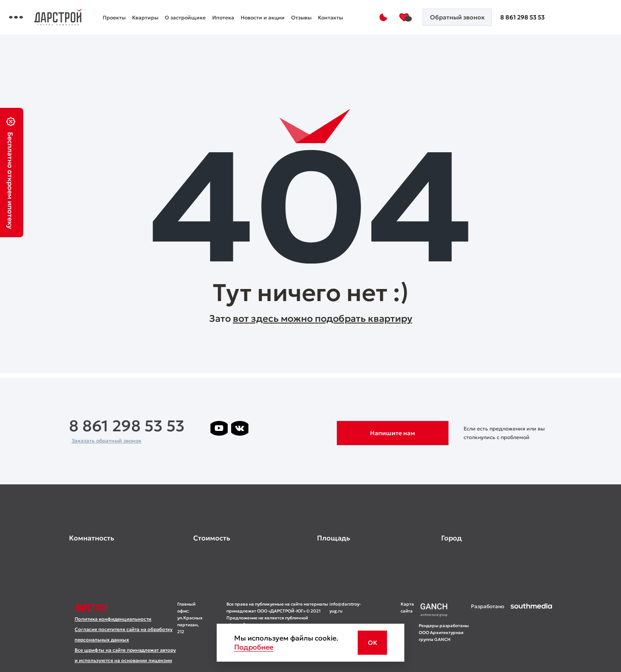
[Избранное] (418, 17)
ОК (373, 643)
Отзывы (179, 23)
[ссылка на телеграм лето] (219, 446)
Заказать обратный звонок (107, 441)
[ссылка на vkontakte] (240, 428)
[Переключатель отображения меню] (75, 17)
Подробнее (254, 647)
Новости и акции (329, 12)
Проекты (180, 12)
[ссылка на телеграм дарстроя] (260, 428)
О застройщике (251, 12)
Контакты (208, 23)
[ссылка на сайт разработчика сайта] (531, 634)
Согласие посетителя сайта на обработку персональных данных (124, 634)
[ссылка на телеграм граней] (323, 428)
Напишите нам (392, 433)
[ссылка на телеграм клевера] (302, 428)
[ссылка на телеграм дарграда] (281, 428)
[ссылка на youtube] (219, 428)
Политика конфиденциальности (113, 619)
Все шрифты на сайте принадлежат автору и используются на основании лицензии (125, 655)
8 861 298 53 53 (528, 17)
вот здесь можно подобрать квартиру (323, 319)
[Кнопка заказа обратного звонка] (467, 17)
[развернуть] (125, 538)
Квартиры (211, 12)
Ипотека (289, 12)
